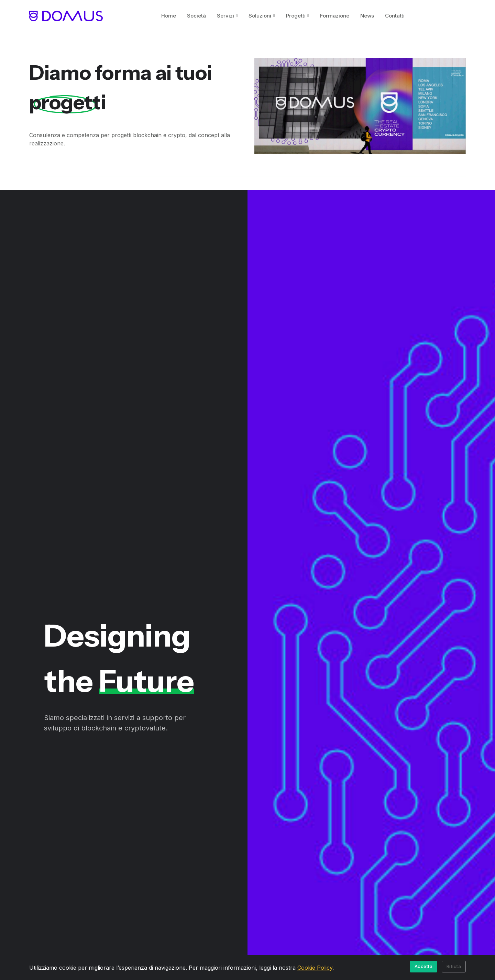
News (367, 16)
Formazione (335, 16)
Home (169, 16)
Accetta (424, 966)
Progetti (296, 16)
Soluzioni (260, 16)
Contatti (395, 16)
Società (196, 16)
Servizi (225, 16)
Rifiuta (454, 966)
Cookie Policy (315, 968)
